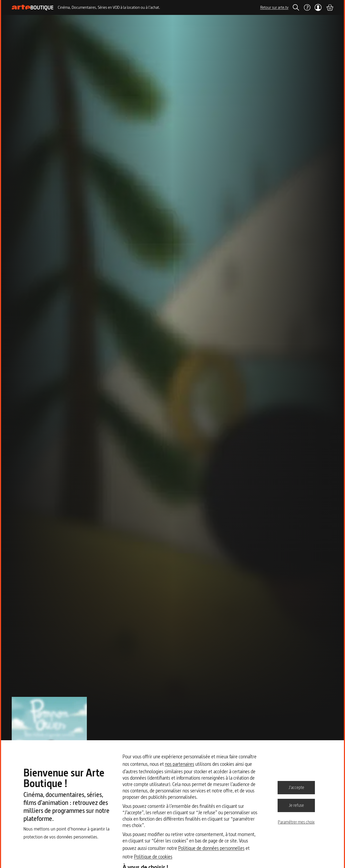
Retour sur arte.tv (274, 7)
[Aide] (307, 7)
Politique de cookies (153, 857)
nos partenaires (180, 764)
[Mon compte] (318, 7)
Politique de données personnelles (211, 848)
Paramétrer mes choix (296, 822)
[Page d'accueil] (33, 8)
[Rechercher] (296, 7)
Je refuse (296, 805)
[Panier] (330, 7)
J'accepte (296, 787)
